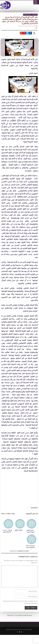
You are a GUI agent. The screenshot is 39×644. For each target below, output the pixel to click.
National (35, 15)
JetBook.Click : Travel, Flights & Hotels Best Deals (19, 615)
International (27, 15)
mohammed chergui (23, 26)
